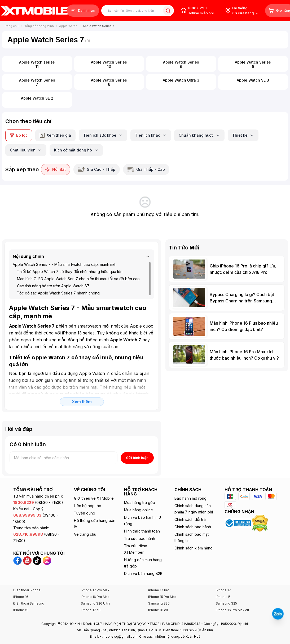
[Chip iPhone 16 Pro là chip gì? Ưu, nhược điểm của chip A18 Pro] (227, 269)
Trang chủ (11, 26)
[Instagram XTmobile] (47, 560)
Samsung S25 (226, 603)
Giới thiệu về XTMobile (94, 498)
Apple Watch (68, 26)
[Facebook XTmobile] (18, 560)
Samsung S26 (159, 603)
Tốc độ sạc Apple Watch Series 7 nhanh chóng (58, 293)
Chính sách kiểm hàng (194, 548)
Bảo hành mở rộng (190, 498)
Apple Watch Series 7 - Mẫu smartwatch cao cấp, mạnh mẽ (64, 264)
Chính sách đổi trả (190, 519)
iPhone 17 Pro (159, 590)
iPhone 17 (223, 590)
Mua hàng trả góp (140, 502)
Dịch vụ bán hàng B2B (143, 573)
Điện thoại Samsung (29, 603)
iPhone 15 (223, 597)
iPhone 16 (21, 597)
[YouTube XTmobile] (28, 560)
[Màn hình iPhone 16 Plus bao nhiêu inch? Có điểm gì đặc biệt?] (227, 326)
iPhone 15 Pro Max (162, 597)
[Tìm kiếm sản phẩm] (138, 11)
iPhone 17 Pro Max (95, 590)
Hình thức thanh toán (142, 531)
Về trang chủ (85, 534)
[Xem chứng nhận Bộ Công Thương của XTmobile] (238, 523)
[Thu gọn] (148, 256)
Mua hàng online (139, 510)
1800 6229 (197, 8)
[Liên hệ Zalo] (278, 614)
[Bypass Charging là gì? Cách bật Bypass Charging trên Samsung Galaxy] (227, 298)
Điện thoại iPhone (27, 590)
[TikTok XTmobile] (38, 560)
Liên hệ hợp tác (87, 506)
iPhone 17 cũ (91, 610)
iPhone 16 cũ (158, 610)
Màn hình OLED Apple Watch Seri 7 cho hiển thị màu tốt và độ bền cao (78, 279)
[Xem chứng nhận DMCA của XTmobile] (261, 523)
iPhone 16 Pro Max (95, 597)
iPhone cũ (21, 610)
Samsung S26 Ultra (96, 603)
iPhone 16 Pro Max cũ (232, 610)
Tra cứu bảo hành (140, 538)
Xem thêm (82, 402)
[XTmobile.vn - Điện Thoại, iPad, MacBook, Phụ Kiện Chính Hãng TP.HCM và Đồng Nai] (34, 11)
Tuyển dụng (85, 513)
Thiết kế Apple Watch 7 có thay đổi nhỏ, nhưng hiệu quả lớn (70, 272)
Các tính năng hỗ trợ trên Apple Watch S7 (53, 286)
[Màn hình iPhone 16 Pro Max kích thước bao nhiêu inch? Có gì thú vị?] (227, 355)
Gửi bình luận (137, 458)
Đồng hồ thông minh (39, 26)
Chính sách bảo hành (193, 527)
